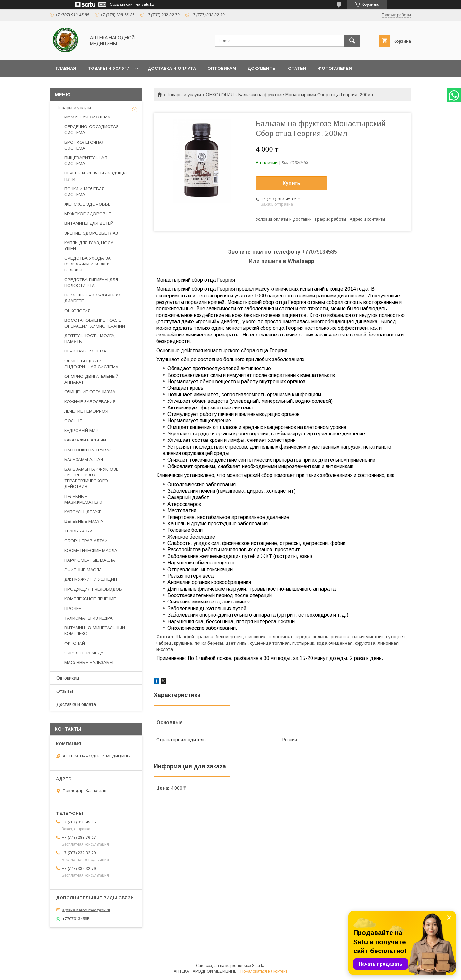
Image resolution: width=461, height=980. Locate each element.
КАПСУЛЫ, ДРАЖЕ (83, 512)
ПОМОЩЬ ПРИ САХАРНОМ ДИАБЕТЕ (92, 298)
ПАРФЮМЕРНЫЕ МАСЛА (90, 560)
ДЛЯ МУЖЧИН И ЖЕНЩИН (91, 579)
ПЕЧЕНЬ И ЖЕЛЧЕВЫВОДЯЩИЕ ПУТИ (96, 176)
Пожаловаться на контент (264, 971)
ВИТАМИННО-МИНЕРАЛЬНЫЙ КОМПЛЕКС (95, 631)
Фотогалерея (335, 68)
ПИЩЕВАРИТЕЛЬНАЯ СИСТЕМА (86, 161)
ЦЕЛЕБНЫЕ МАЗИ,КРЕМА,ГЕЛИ (83, 499)
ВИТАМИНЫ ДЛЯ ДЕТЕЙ (89, 223)
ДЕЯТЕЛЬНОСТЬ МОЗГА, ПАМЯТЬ (90, 339)
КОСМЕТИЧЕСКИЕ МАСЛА (91, 551)
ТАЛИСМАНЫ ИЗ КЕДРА (89, 618)
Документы (262, 68)
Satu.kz (259, 966)
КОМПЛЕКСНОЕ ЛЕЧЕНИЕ (90, 599)
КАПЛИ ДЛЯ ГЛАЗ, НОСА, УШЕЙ (89, 246)
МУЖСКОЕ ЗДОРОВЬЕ (88, 214)
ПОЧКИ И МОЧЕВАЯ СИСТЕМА (85, 192)
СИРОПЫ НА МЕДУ (84, 653)
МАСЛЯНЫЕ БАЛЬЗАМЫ (89, 663)
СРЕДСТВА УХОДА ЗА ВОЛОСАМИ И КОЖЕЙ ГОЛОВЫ (88, 264)
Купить (292, 183)
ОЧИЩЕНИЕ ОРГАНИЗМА (90, 392)
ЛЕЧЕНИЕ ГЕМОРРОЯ (86, 411)
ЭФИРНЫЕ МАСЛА (83, 570)
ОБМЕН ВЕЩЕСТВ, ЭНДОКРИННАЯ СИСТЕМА (91, 364)
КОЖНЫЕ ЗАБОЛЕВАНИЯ (90, 402)
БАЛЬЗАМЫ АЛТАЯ (84, 460)
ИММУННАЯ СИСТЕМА (87, 117)
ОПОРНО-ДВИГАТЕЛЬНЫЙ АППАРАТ (91, 379)
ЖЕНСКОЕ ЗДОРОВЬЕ (87, 204)
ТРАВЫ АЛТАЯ (79, 531)
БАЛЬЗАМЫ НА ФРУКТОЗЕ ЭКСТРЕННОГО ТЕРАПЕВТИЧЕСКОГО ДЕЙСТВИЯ (91, 478)
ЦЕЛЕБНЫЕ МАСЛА (84, 521)
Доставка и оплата (172, 68)
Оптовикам (222, 68)
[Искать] (352, 41)
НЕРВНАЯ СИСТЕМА (85, 351)
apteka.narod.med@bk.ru (86, 910)
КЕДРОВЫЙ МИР (81, 430)
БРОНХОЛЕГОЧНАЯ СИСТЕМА (85, 145)
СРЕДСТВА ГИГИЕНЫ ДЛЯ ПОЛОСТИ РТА (91, 283)
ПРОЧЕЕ (73, 608)
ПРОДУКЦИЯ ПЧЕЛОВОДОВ (93, 589)
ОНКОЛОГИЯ (220, 95)
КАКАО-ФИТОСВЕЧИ (85, 440)
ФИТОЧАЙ (75, 643)
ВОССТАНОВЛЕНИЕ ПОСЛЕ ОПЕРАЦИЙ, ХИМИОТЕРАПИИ (95, 323)
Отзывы (65, 691)
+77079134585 (319, 252)
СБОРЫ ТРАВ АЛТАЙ (86, 541)
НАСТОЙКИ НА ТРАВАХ (88, 450)
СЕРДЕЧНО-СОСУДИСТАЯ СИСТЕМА (92, 130)
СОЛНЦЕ (73, 421)
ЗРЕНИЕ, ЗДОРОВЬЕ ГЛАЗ (91, 233)
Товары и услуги (109, 68)
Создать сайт (122, 4)
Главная (66, 68)
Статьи (297, 68)
